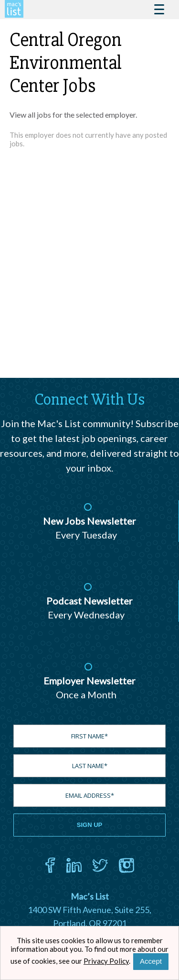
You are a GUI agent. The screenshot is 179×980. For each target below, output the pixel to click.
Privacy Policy (106, 961)
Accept (151, 961)
